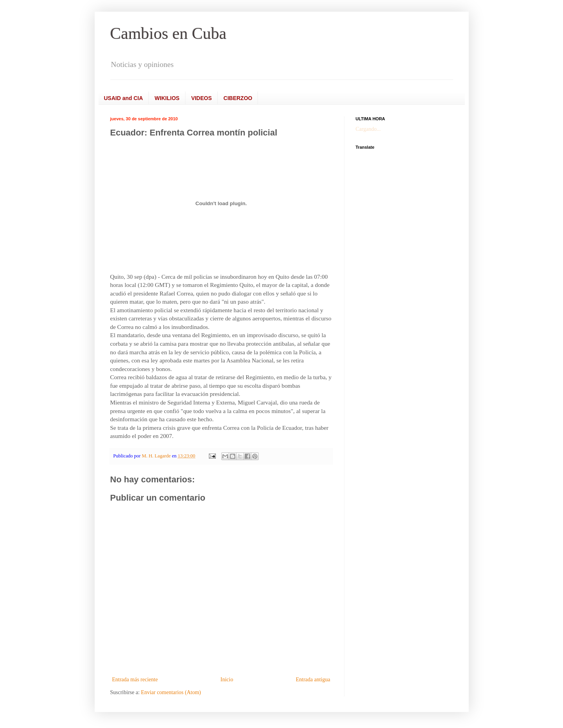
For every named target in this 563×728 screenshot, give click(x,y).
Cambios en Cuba (169, 33)
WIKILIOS (167, 98)
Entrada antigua (313, 680)
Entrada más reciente (135, 680)
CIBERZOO (238, 98)
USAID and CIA (124, 98)
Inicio (227, 680)
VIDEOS (202, 98)
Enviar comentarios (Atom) (171, 692)
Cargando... (368, 129)
